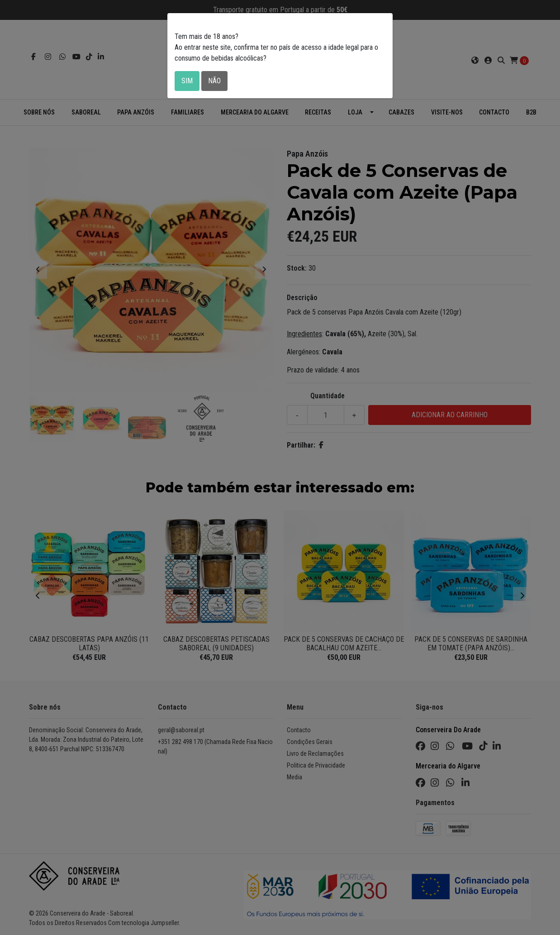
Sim (187, 81)
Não (214, 81)
